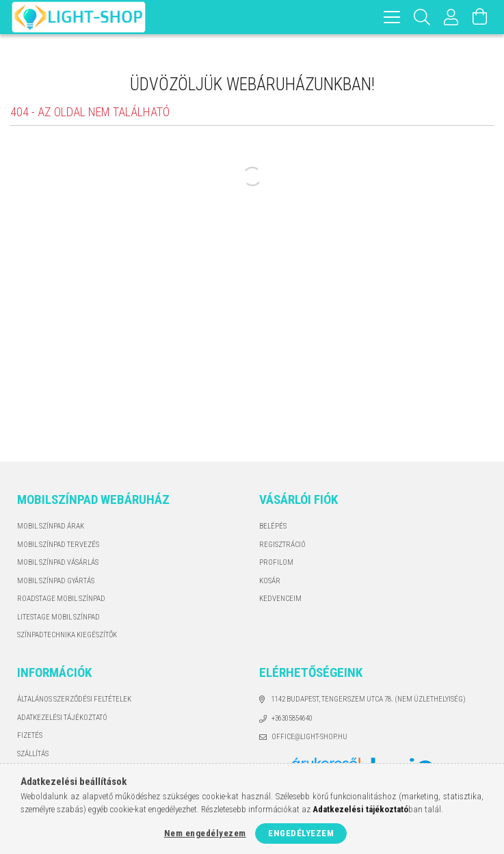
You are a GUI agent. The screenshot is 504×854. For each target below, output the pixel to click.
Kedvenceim (280, 599)
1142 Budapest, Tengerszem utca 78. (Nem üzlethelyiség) (369, 699)
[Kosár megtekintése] (480, 17)
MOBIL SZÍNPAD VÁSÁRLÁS (58, 562)
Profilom (276, 562)
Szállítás (33, 754)
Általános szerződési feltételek (74, 699)
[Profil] (451, 17)
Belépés (273, 526)
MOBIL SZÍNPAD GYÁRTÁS (56, 581)
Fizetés (30, 735)
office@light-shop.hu (309, 737)
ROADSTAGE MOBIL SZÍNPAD (61, 599)
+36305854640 (292, 718)
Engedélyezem (301, 833)
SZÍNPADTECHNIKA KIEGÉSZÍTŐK (67, 635)
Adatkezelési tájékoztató (62, 718)
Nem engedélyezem (205, 833)
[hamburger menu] (392, 17)
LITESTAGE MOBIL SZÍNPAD (58, 617)
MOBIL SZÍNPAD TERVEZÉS (58, 545)
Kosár (270, 581)
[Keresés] (422, 17)
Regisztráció (282, 545)
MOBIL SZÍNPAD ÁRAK (51, 526)
